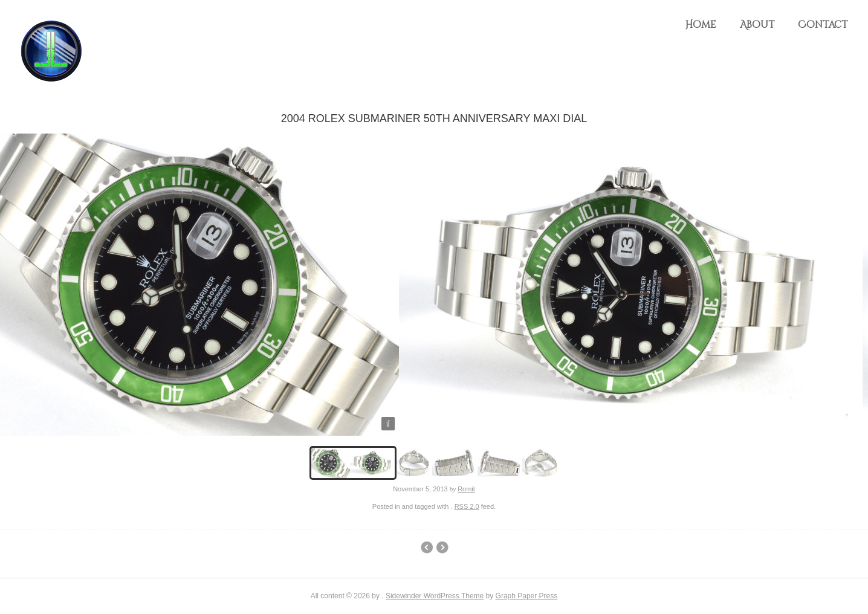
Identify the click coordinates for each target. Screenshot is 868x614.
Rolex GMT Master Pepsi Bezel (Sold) (442, 548)
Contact (823, 25)
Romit (466, 489)
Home (701, 25)
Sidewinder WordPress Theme (435, 596)
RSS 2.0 (467, 506)
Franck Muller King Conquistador (426, 548)
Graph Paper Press (527, 596)
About (757, 25)
